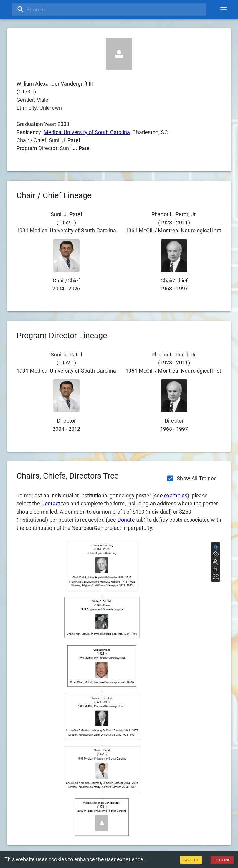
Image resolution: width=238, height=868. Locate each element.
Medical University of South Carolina (87, 132)
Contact (51, 503)
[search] (109, 9)
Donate (126, 520)
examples (176, 495)
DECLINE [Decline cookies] (222, 860)
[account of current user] (223, 9)
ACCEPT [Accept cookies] (191, 860)
